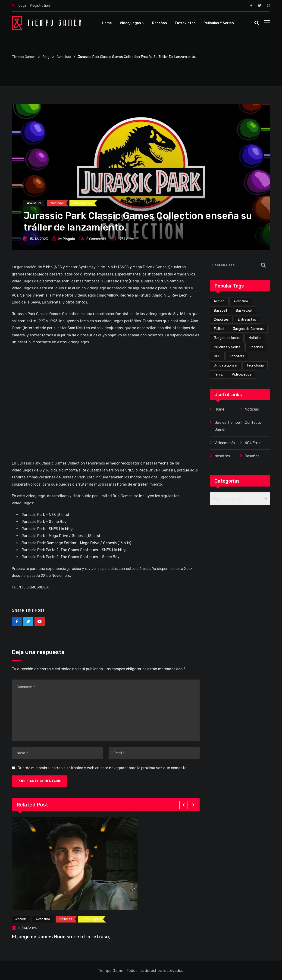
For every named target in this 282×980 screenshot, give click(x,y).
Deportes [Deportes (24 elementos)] (221, 319)
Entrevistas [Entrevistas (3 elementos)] (247, 319)
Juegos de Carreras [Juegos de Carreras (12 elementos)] (248, 329)
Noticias (252, 409)
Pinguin (69, 239)
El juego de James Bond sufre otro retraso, (61, 937)
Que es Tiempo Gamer (227, 426)
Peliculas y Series (219, 23)
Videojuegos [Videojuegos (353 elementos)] (242, 374)
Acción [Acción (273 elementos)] (219, 301)
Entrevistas (185, 23)
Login (23, 6)
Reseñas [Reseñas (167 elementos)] (256, 347)
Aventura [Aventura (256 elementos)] (241, 301)
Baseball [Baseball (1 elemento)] (220, 310)
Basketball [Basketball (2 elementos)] (244, 310)
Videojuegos (130, 23)
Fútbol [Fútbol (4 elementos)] (219, 329)
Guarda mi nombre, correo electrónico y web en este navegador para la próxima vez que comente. (102, 768)
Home (107, 23)
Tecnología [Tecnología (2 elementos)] (255, 365)
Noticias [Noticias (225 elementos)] (255, 338)
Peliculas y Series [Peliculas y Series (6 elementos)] (227, 347)
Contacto (253, 422)
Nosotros (222, 456)
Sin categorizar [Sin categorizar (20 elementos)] (226, 365)
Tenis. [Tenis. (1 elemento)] (218, 374)
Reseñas (160, 23)
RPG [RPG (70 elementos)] (217, 356)
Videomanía (225, 443)
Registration (40, 6)
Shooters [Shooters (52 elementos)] (237, 356)
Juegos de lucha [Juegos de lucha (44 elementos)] (227, 338)
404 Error (253, 443)
